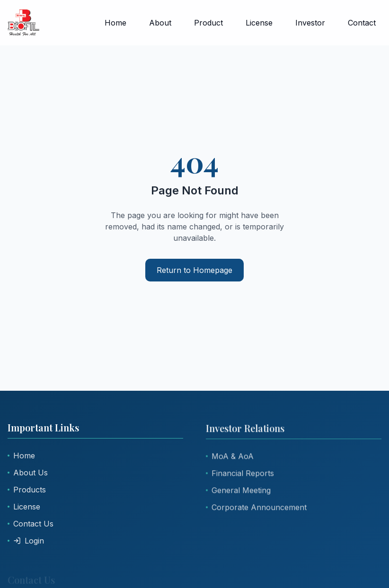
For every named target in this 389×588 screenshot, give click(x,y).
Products (27, 490)
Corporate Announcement (256, 508)
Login (26, 541)
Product (208, 23)
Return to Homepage (194, 270)
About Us (28, 473)
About (160, 23)
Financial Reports (240, 474)
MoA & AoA (230, 457)
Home (115, 23)
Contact (362, 23)
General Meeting (238, 491)
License (259, 23)
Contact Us (31, 524)
